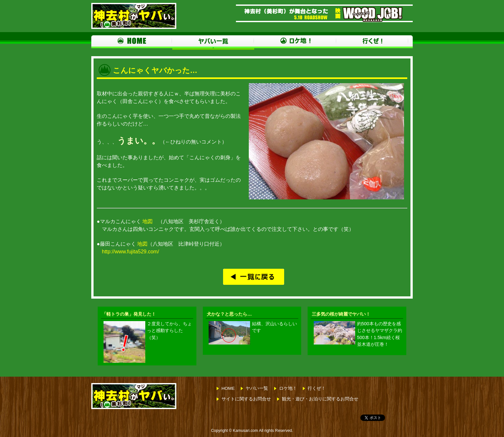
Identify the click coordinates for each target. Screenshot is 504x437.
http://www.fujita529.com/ (130, 252)
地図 (148, 221)
